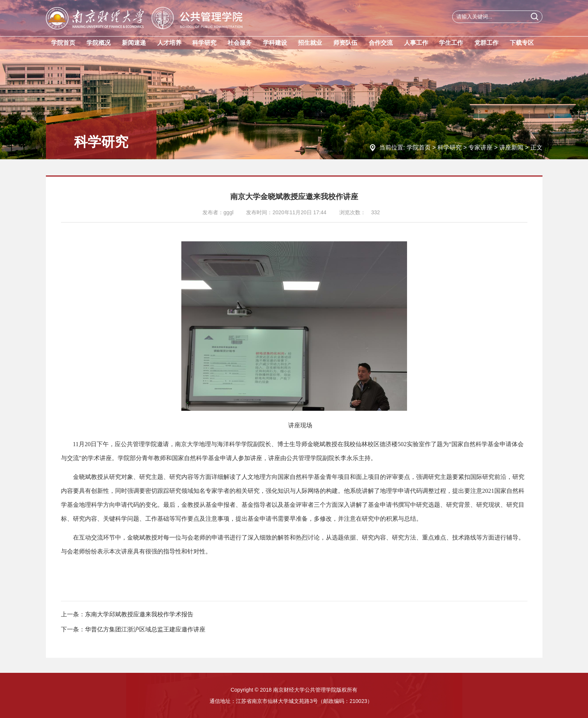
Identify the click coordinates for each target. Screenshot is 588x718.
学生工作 (451, 43)
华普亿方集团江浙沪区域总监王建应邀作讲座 (145, 629)
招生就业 (310, 43)
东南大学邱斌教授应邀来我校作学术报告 (139, 614)
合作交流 (381, 43)
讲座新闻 (511, 147)
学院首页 (63, 43)
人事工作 (416, 43)
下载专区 (522, 43)
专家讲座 (480, 147)
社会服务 (240, 43)
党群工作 (486, 43)
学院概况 (99, 43)
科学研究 (204, 43)
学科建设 (275, 43)
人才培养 (169, 43)
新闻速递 (134, 43)
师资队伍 (345, 43)
